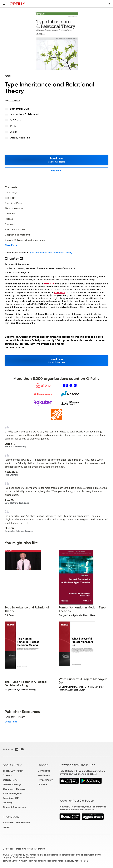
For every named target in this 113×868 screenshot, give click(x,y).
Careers (7, 775)
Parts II (47, 284)
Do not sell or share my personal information (24, 849)
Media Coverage (12, 784)
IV (53, 284)
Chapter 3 (60, 292)
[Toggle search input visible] (109, 4)
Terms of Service (11, 861)
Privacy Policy (45, 780)
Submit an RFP (11, 798)
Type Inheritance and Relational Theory (51, 253)
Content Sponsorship (14, 807)
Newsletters (44, 775)
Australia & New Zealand (16, 822)
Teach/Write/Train (13, 771)
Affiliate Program (12, 793)
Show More (11, 245)
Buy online (57, 171)
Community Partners (14, 789)
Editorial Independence (46, 861)
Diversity (8, 803)
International (12, 817)
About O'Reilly (12, 765)
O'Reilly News (10, 780)
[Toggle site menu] (4, 4)
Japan (6, 827)
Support (43, 765)
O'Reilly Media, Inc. (20, 138)
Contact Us (44, 771)
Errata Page (11, 722)
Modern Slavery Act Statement (74, 861)
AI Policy (42, 784)
